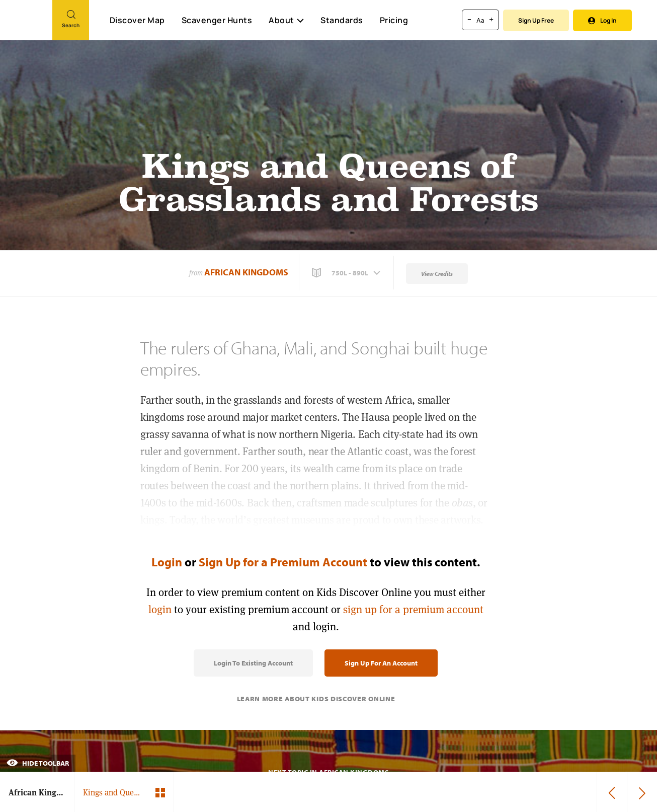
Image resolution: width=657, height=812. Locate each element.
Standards (342, 20)
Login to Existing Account (253, 663)
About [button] (286, 20)
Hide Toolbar (38, 763)
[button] (347, 273)
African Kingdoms (246, 272)
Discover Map (137, 20)
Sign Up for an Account (381, 663)
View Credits (437, 274)
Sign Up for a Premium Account (283, 562)
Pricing (394, 20)
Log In (602, 20)
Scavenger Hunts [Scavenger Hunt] (217, 21)
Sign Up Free (536, 20)
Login (167, 562)
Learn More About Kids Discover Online (316, 699)
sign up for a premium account (413, 609)
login (160, 609)
